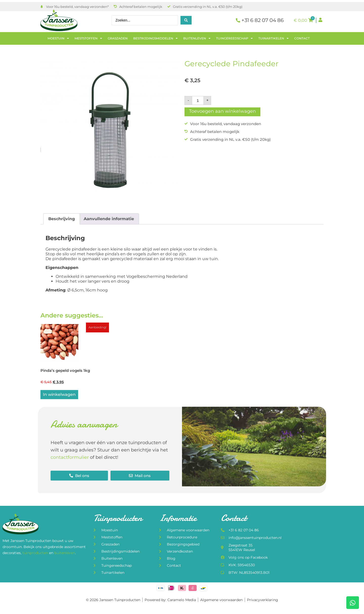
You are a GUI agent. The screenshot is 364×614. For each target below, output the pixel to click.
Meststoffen (88, 38)
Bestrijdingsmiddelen (155, 38)
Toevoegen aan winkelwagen (222, 111)
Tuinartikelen (274, 38)
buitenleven (65, 554)
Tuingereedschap (234, 38)
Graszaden (118, 38)
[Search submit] (186, 20)
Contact (302, 38)
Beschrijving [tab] (62, 219)
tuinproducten (36, 554)
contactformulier (70, 458)
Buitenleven (197, 38)
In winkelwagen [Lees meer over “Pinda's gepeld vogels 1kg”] (59, 395)
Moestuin (58, 38)
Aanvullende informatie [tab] (109, 219)
